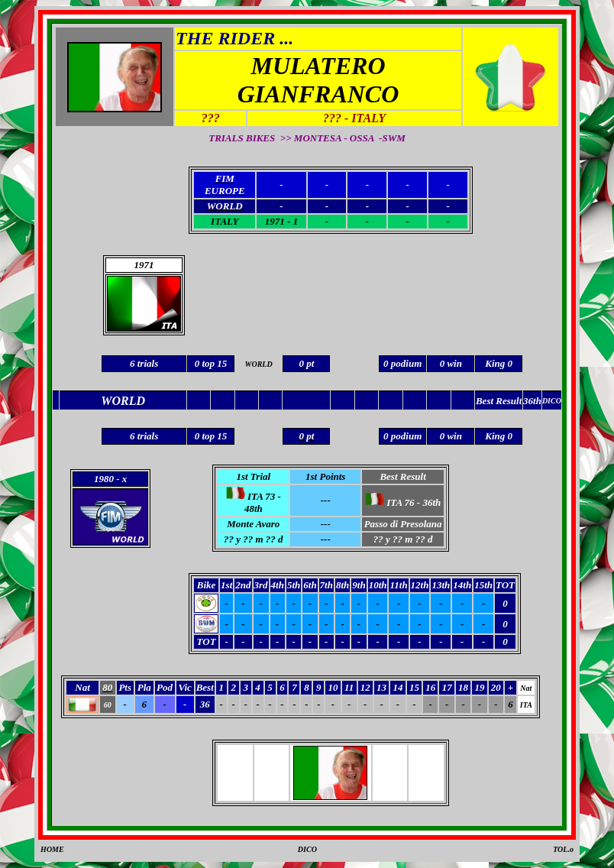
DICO (307, 849)
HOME (52, 849)
